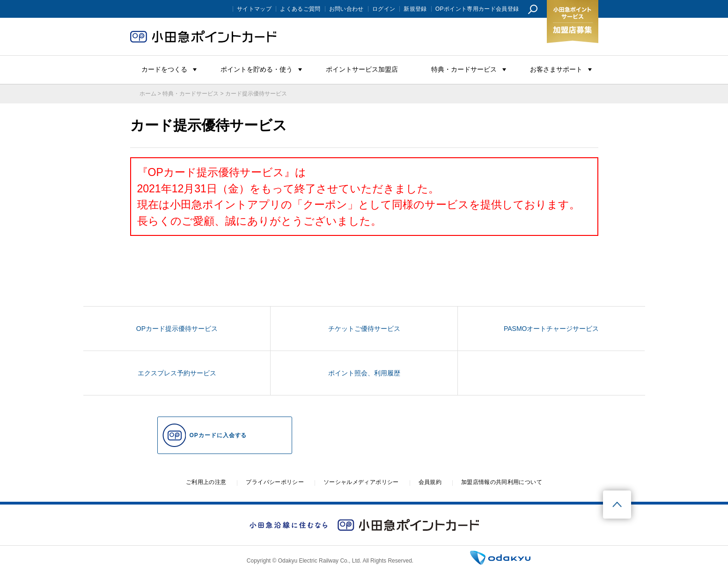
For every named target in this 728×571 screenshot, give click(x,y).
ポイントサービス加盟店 (362, 69)
